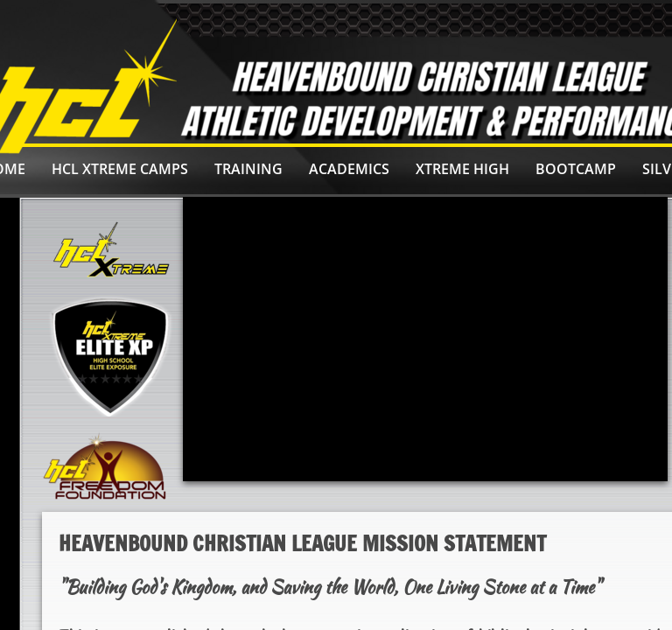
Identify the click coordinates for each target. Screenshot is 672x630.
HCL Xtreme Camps (120, 169)
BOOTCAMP (576, 169)
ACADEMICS (349, 169)
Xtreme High (462, 169)
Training (248, 169)
